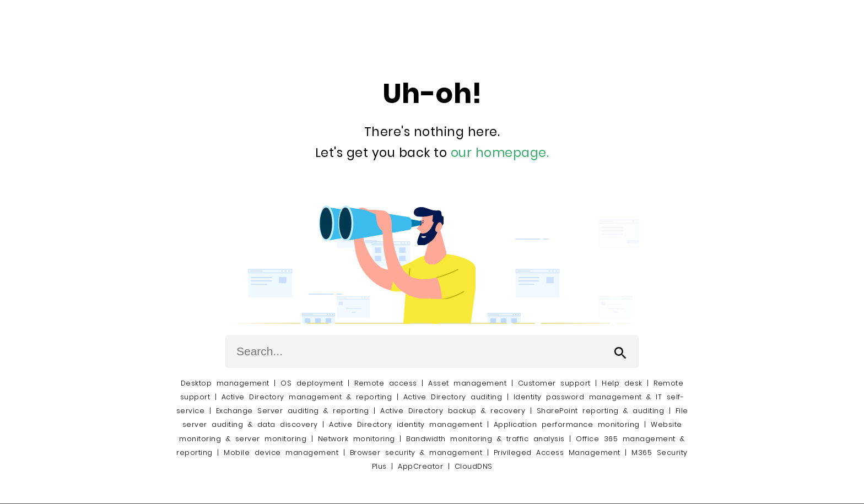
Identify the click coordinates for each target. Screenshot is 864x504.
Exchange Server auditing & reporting (295, 411)
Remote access (386, 383)
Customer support (554, 383)
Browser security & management (416, 452)
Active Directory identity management (406, 424)
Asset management (467, 383)
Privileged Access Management (557, 452)
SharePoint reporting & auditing (601, 411)
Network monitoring (357, 439)
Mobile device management (281, 452)
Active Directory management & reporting (309, 397)
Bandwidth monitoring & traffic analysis (485, 439)
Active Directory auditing (453, 397)
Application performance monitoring (567, 424)
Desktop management (225, 383)
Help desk (622, 383)
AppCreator (420, 466)
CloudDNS (474, 466)
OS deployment (312, 383)
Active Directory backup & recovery (453, 411)
